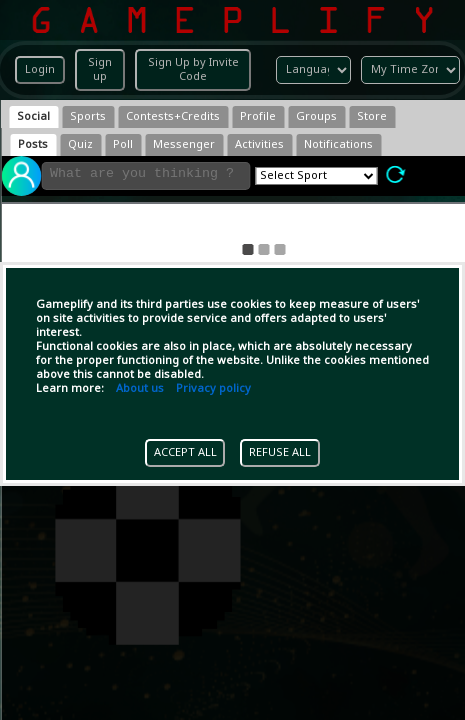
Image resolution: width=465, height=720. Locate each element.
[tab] (33, 117)
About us (140, 389)
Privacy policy (213, 389)
